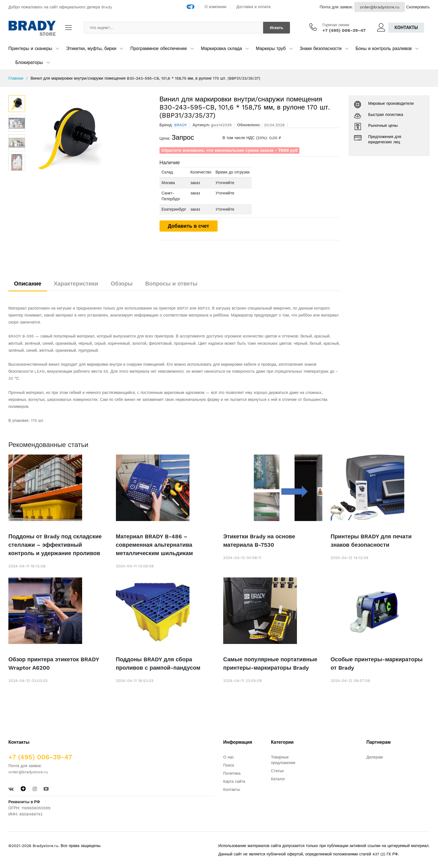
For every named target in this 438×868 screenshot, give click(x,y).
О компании (215, 7)
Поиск (229, 765)
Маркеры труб (271, 48)
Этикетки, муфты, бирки (91, 48)
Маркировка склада (221, 48)
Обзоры (122, 284)
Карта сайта (234, 781)
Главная (16, 78)
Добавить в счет (189, 226)
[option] (90, 137)
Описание (28, 284)
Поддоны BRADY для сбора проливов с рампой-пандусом (158, 664)
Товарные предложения (283, 760)
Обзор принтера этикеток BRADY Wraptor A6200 (54, 664)
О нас (228, 757)
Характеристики (76, 284)
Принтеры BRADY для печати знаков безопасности (371, 541)
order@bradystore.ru (379, 7)
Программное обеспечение (159, 48)
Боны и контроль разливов (384, 48)
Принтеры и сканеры (30, 48)
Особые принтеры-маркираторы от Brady (377, 664)
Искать (277, 28)
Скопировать (418, 7)
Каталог (278, 779)
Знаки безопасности (321, 48)
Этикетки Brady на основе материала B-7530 (259, 541)
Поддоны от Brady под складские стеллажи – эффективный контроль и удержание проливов (55, 545)
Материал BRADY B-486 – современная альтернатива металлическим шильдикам (154, 545)
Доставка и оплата (253, 7)
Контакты (406, 28)
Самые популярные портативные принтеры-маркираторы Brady (270, 664)
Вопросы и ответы (171, 284)
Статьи (277, 771)
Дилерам (375, 757)
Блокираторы (29, 62)
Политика (232, 773)
